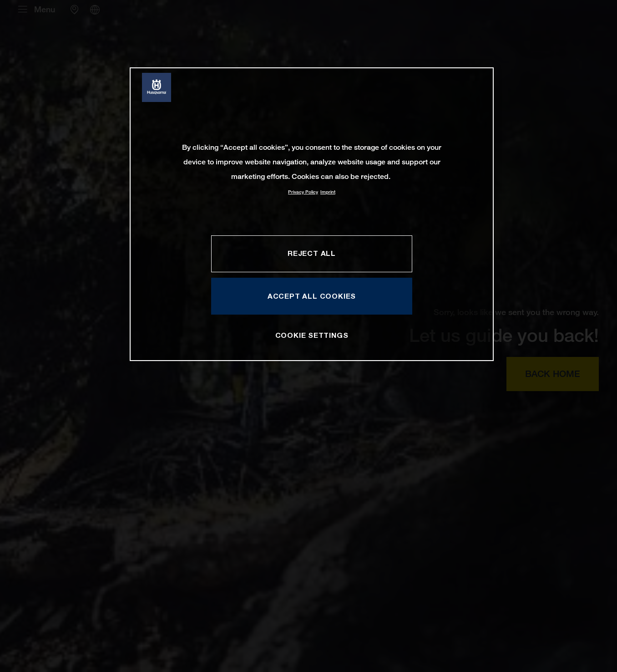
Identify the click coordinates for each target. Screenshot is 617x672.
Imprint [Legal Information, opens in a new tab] (328, 192)
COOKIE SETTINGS (312, 335)
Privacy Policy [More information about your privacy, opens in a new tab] (303, 192)
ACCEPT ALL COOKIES (312, 296)
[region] (312, 214)
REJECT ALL (312, 253)
